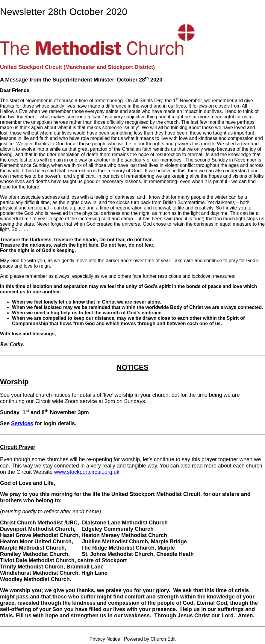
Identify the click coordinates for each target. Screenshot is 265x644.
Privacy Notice (105, 639)
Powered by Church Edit (150, 639)
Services (22, 423)
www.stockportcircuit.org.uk (87, 472)
